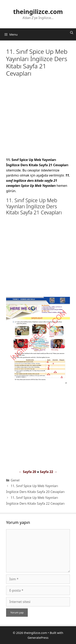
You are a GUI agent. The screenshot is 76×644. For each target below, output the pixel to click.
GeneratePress (38, 638)
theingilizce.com (38, 12)
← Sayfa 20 (28, 472)
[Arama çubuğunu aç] (72, 33)
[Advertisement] (38, 118)
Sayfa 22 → (48, 472)
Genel (15, 480)
